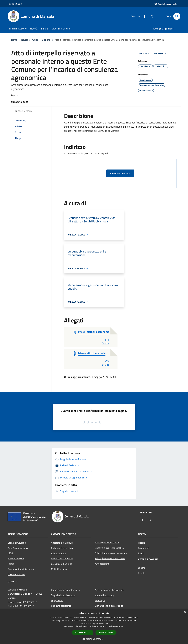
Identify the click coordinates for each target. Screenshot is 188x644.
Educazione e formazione (107, 543)
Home (14, 40)
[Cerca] (177, 16)
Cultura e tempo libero (62, 548)
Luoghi (141, 568)
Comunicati (144, 548)
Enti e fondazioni (16, 559)
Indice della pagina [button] (23, 111)
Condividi (145, 54)
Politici (11, 564)
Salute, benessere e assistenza (110, 558)
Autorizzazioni (102, 564)
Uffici (10, 553)
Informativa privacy (104, 595)
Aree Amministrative (18, 548)
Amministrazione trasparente (109, 590)
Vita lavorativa (58, 553)
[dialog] (94, 626)
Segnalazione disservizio (63, 595)
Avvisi (35, 40)
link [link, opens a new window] (122, 626)
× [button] (185, 612)
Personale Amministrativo (21, 569)
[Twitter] (151, 16)
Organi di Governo (17, 543)
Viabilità (46, 40)
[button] (94, 639)
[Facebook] (143, 16)
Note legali (100, 600)
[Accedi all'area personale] (166, 4)
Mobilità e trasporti (61, 569)
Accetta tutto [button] (83, 632)
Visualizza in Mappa (120, 173)
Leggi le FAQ (57, 600)
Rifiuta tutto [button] (106, 632)
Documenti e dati (16, 574)
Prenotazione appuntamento (65, 590)
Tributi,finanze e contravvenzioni (111, 553)
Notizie (142, 543)
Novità (25, 40)
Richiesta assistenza (61, 606)
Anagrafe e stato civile (62, 543)
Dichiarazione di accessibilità (109, 606)
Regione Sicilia (15, 4)
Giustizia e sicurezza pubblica (109, 548)
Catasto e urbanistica (62, 564)
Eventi (141, 573)
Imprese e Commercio (62, 559)
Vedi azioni (160, 54)
